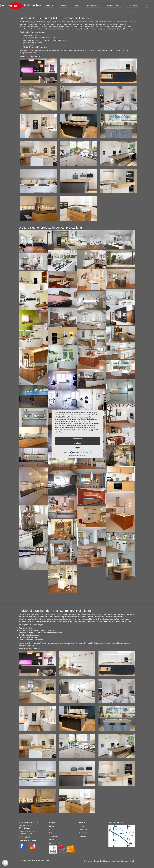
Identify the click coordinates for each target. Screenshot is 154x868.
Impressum (88, 861)
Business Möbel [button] (114, 6)
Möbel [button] (64, 6)
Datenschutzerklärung (80, 456)
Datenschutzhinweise (102, 861)
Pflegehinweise (84, 833)
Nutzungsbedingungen (120, 861)
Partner (81, 826)
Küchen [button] (49, 6)
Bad (50, 833)
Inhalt (132, 861)
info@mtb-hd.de (25, 837)
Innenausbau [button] (93, 6)
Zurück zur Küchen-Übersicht (31, 56)
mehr (78, 448)
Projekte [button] (133, 6)
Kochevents (83, 830)
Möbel (51, 830)
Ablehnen (78, 443)
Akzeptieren (78, 439)
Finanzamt (82, 836)
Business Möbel (54, 840)
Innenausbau (53, 836)
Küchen (51, 826)
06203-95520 (29, 831)
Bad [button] (77, 6)
